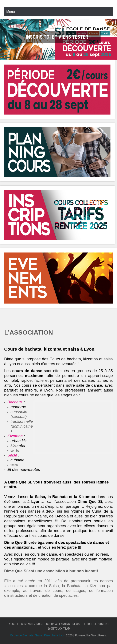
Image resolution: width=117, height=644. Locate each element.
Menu (11, 12)
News (76, 624)
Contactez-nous (32, 624)
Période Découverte (96, 624)
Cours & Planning (58, 624)
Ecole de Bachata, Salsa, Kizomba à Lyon (38, 635)
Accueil (14, 624)
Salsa (12, 455)
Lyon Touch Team (59, 629)
